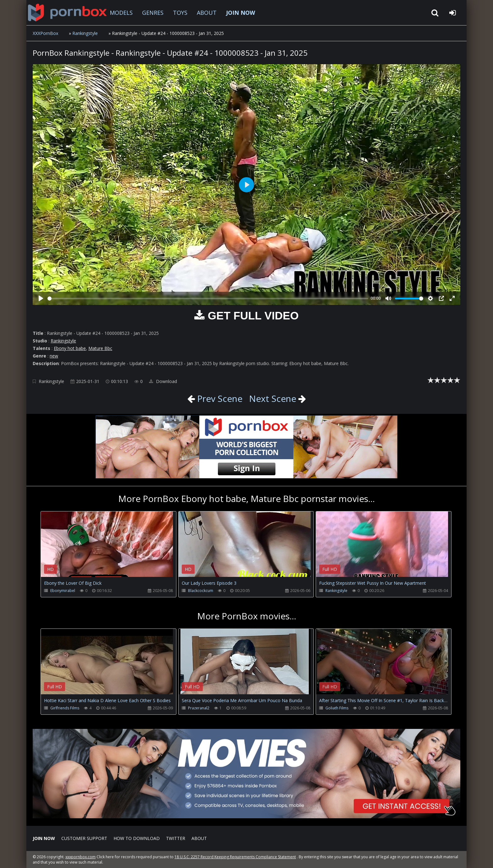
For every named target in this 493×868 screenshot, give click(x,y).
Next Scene (273, 398)
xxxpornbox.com (80, 857)
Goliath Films (337, 708)
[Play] (41, 298)
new (54, 356)
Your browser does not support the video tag (107, 549)
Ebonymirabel (63, 591)
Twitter (176, 838)
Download (163, 381)
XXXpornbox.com (67, 13)
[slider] (208, 299)
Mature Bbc (100, 348)
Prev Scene (219, 398)
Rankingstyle (85, 33)
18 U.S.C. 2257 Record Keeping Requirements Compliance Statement (235, 857)
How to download (137, 838)
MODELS (121, 13)
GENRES (153, 13)
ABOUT (207, 13)
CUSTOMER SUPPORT (84, 838)
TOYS (180, 13)
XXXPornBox (45, 33)
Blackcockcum (201, 591)
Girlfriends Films (65, 708)
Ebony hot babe (70, 348)
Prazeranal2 (199, 708)
